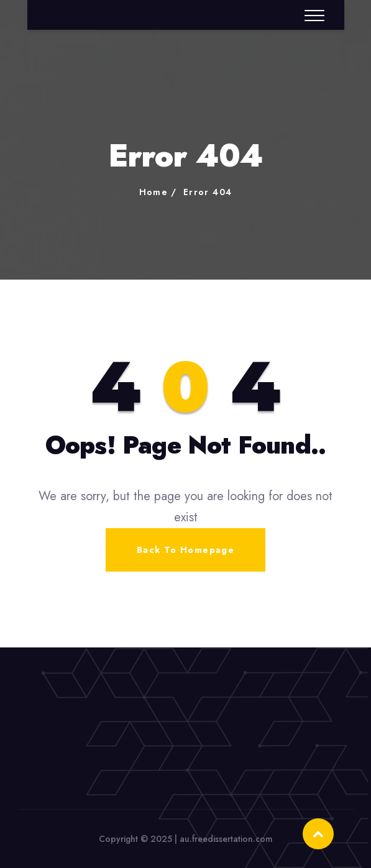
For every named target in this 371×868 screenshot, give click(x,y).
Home (154, 192)
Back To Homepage (185, 550)
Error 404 (208, 192)
